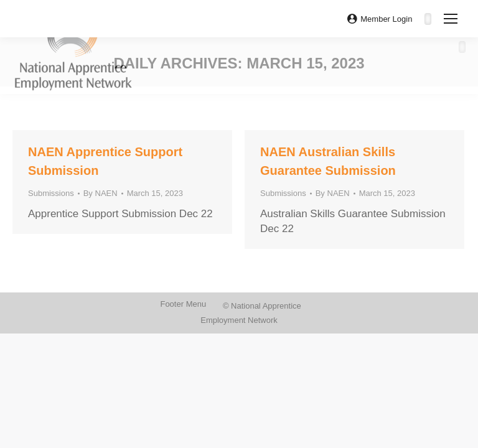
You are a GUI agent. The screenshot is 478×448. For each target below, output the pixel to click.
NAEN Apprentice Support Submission (105, 161)
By (101, 193)
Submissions (51, 193)
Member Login (380, 19)
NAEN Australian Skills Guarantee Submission (328, 161)
